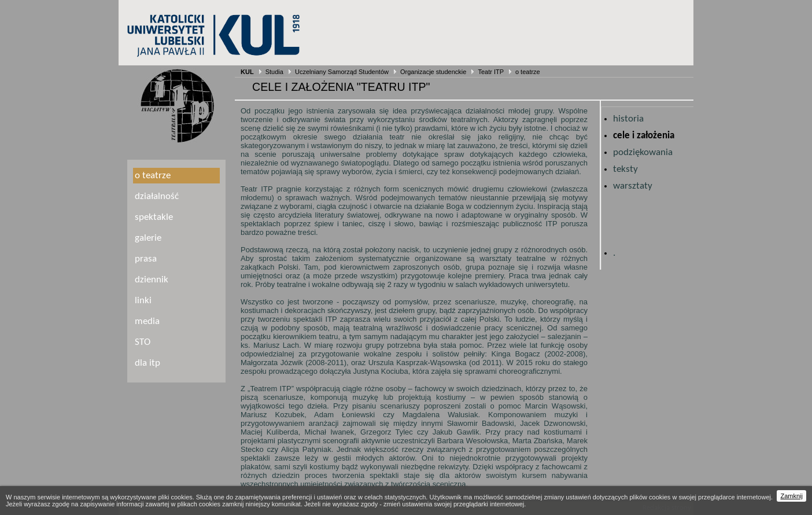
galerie (148, 238)
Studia (274, 72)
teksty (625, 169)
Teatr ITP (490, 72)
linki (143, 301)
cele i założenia (644, 136)
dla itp (147, 363)
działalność (157, 196)
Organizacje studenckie (433, 72)
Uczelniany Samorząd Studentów (342, 72)
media (147, 321)
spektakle (154, 217)
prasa (146, 259)
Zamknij (791, 496)
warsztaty (633, 186)
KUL (247, 72)
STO (143, 342)
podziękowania (643, 152)
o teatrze (528, 72)
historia (628, 119)
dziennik (152, 280)
